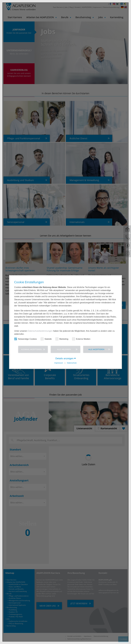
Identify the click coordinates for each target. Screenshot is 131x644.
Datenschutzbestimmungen (40, 331)
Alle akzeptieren (96, 349)
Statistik (46, 339)
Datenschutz (72, 363)
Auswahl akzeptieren (31, 349)
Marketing (62, 339)
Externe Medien (81, 339)
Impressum (59, 363)
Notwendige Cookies (26, 339)
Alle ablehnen (64, 349)
